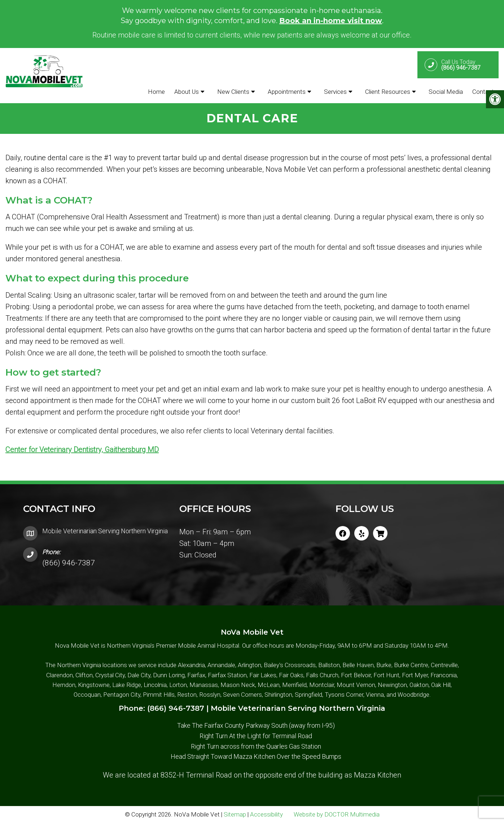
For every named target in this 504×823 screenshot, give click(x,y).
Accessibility (266, 814)
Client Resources (388, 92)
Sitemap (235, 814)
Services (335, 92)
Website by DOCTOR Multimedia (337, 814)
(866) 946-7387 (69, 563)
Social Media (446, 92)
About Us (187, 92)
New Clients (233, 92)
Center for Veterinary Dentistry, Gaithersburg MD (82, 450)
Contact (483, 92)
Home (156, 92)
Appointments (287, 92)
